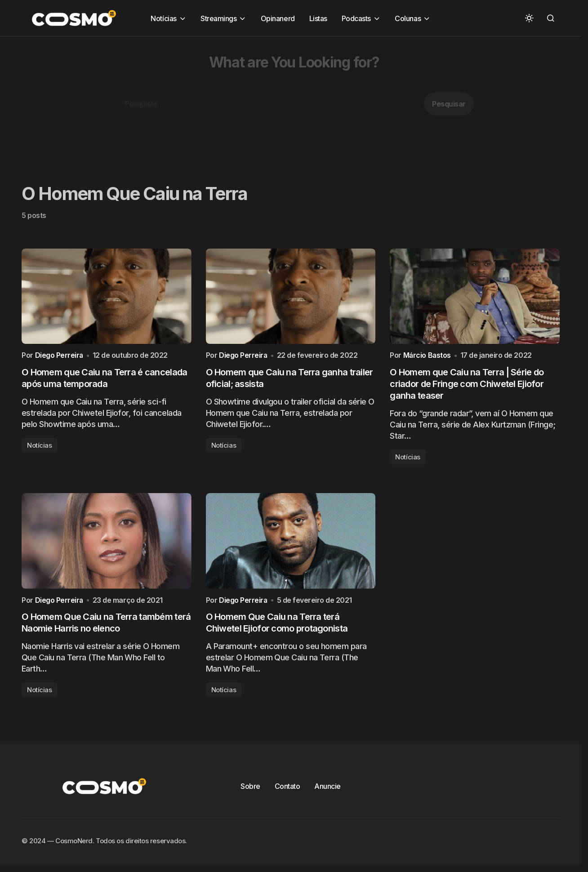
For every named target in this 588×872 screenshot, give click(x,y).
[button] (529, 18)
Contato (287, 792)
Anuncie (327, 792)
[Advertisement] (270, 99)
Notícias (39, 448)
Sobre (250, 792)
